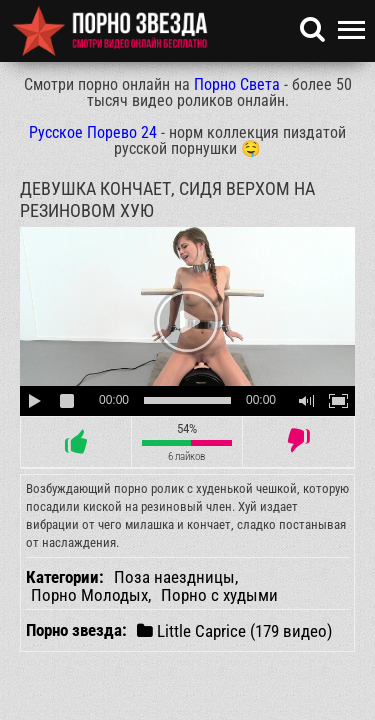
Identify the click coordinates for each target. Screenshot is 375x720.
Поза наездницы (174, 577)
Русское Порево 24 (93, 132)
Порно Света (237, 84)
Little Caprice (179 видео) (234, 630)
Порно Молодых (89, 595)
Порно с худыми (219, 595)
